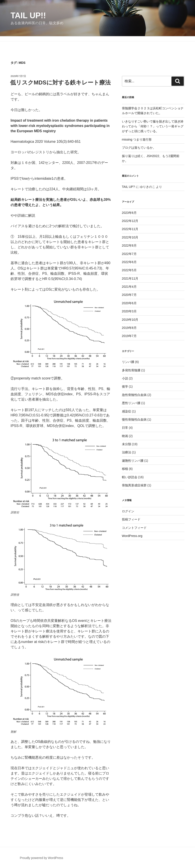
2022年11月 (130, 229)
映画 (125, 436)
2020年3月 (129, 311)
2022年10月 (130, 237)
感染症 (127, 411)
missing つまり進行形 (137, 139)
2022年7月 (129, 254)
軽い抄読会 (130, 477)
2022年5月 (129, 270)
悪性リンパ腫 (131, 403)
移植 (125, 469)
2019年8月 (129, 328)
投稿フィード (131, 519)
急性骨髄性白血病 (134, 395)
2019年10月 (130, 320)
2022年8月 (129, 245)
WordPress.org (132, 536)
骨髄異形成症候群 (134, 485)
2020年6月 (129, 303)
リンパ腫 (128, 362)
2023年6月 (129, 213)
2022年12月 (130, 221)
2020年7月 (129, 295)
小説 (125, 378)
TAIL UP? (128, 187)
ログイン (128, 511)
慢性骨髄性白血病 (134, 419)
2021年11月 (130, 278)
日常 (125, 428)
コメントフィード (134, 528)
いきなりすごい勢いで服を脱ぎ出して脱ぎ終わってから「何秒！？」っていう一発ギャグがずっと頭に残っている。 (153, 126)
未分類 (127, 444)
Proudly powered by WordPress (41, 858)
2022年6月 (129, 262)
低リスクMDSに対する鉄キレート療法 (60, 82)
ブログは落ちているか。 (139, 148)
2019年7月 (129, 336)
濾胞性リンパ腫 (133, 461)
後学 (125, 386)
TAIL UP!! (28, 16)
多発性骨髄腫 (131, 370)
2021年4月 (129, 287)
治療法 (127, 452)
